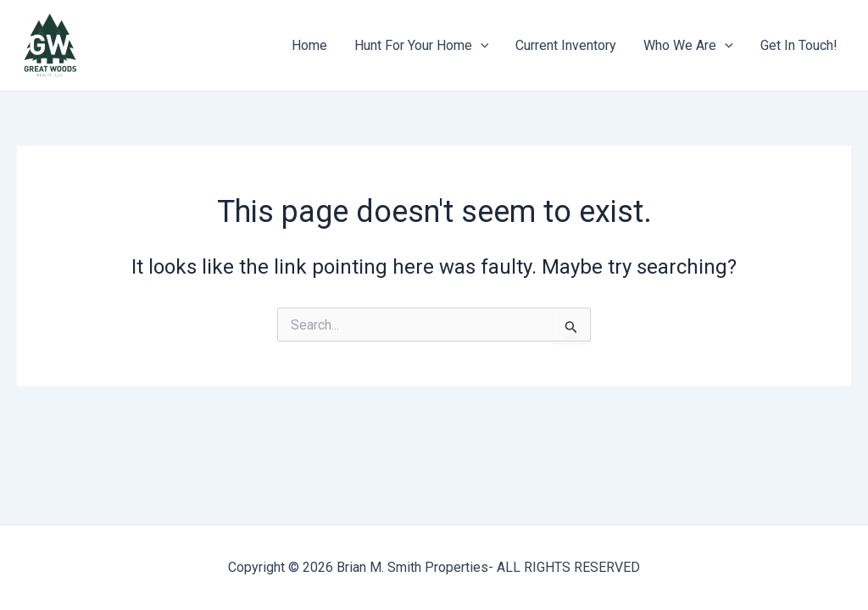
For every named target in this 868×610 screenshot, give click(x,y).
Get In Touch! (799, 45)
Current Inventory (566, 45)
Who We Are (688, 46)
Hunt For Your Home (422, 46)
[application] (481, 46)
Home (309, 45)
